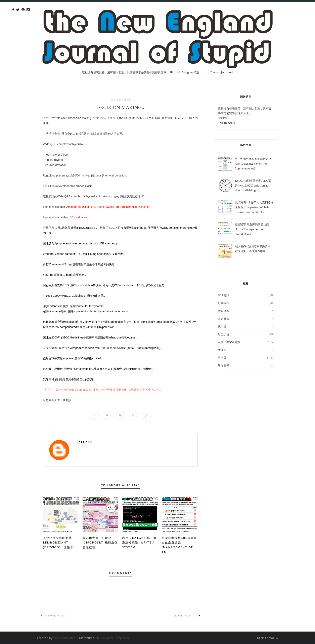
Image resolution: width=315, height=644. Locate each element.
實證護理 (224, 311)
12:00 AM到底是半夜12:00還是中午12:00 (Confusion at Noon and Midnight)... (253, 185)
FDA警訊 (223, 295)
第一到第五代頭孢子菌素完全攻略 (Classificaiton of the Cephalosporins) (253, 164)
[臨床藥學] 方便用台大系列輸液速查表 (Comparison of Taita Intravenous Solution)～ (254, 207)
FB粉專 (222, 118)
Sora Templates (64, 638)
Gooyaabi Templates (114, 638)
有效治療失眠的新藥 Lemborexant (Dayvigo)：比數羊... (60, 543)
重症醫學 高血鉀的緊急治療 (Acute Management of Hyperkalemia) (252, 229)
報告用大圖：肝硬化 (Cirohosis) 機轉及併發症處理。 (100, 543)
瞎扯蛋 (222, 358)
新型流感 (224, 334)
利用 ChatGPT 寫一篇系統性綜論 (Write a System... (139, 543)
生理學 (222, 350)
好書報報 (224, 303)
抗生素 (222, 327)
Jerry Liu (86, 442)
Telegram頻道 (227, 123)
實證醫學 (224, 319)
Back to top (268, 638)
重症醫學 (224, 366)
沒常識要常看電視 (121, 100)
